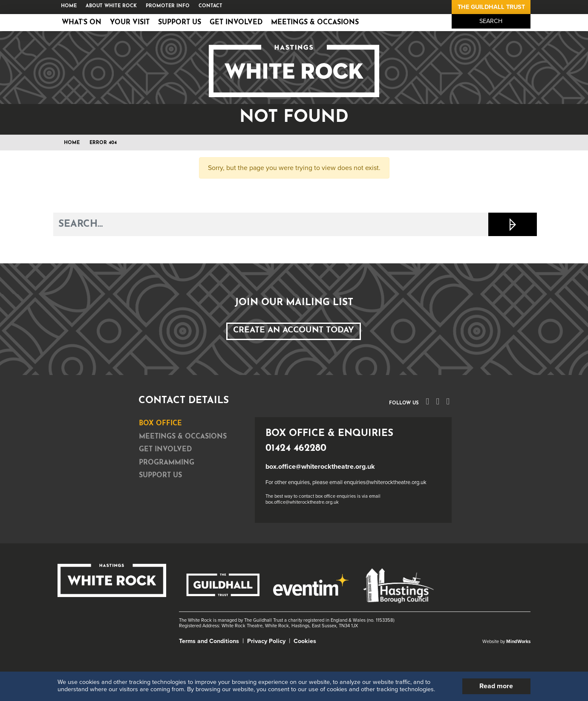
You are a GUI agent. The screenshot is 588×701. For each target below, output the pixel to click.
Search (491, 21)
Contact (210, 6)
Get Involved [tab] (165, 450)
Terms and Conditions (209, 641)
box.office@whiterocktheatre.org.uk (320, 467)
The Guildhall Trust (491, 7)
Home (69, 6)
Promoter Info (168, 6)
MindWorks (518, 642)
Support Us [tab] (160, 476)
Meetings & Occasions (315, 23)
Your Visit (130, 23)
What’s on (82, 23)
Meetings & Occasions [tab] (183, 437)
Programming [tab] (167, 463)
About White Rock (111, 6)
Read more (496, 686)
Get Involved (236, 23)
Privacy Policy (266, 641)
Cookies (305, 641)
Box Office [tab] (160, 424)
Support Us (180, 23)
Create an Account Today (294, 330)
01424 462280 (296, 449)
